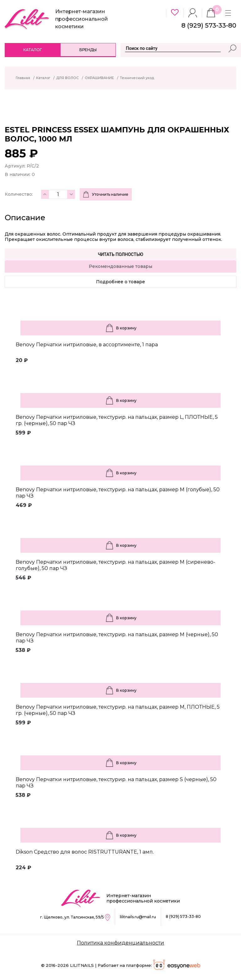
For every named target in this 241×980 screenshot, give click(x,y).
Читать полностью (121, 254)
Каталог (32, 50)
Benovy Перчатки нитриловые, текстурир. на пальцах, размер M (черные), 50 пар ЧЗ (117, 638)
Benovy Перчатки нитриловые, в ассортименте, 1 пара (87, 345)
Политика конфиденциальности (120, 943)
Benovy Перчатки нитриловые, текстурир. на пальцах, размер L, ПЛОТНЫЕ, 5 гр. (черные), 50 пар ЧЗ (117, 420)
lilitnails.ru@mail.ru (138, 917)
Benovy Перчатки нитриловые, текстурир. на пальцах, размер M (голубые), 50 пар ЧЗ (118, 493)
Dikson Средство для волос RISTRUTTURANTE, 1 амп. (85, 852)
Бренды (88, 50)
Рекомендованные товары (120, 266)
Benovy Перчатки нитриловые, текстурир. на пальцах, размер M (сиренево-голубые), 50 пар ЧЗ (115, 565)
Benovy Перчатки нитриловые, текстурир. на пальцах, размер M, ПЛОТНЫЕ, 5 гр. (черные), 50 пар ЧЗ (118, 710)
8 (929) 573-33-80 (183, 916)
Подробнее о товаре (120, 282)
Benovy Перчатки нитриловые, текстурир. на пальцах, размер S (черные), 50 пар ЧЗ (116, 783)
